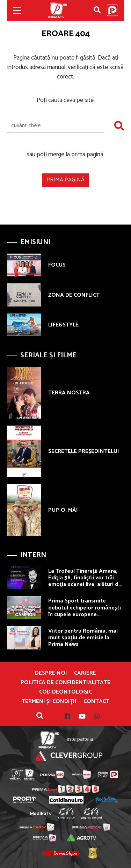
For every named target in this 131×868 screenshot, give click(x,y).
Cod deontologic (65, 692)
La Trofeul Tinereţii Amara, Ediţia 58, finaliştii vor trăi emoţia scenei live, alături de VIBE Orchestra (85, 581)
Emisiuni (35, 242)
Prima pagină (65, 180)
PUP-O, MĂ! (63, 510)
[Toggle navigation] (17, 11)
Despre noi (51, 673)
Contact (96, 702)
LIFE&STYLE (63, 325)
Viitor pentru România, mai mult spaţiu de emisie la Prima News (83, 638)
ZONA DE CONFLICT (74, 295)
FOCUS (57, 265)
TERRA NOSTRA (69, 393)
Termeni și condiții (49, 702)
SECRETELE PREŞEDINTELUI (84, 451)
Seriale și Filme (48, 355)
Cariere (85, 673)
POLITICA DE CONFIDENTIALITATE (65, 683)
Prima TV (57, 10)
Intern (33, 555)
